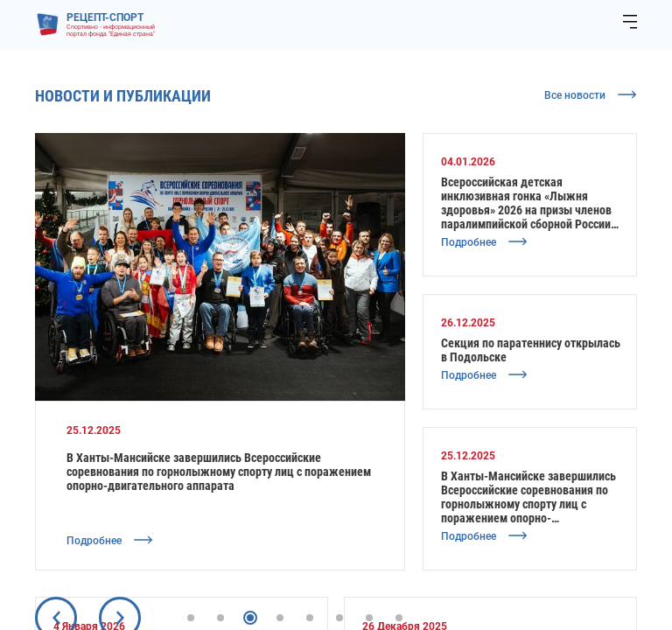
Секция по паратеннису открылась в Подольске (531, 350)
